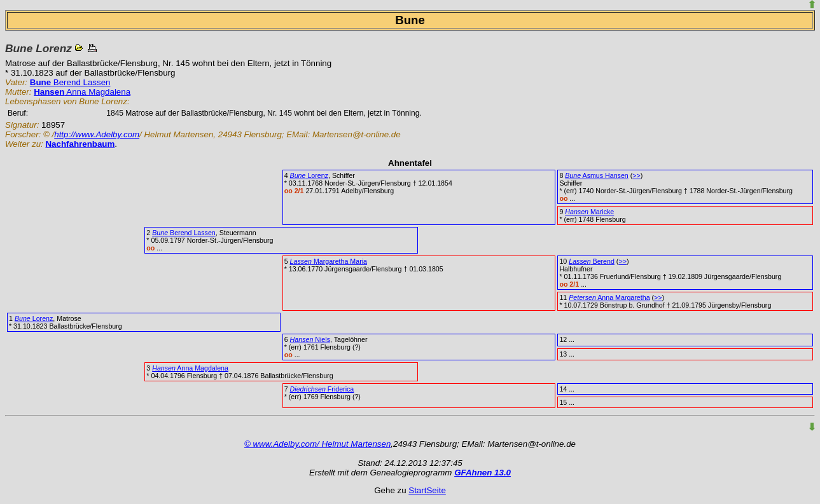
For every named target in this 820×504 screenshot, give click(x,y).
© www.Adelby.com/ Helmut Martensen (317, 444)
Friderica (322, 389)
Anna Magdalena (82, 92)
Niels (310, 339)
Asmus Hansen (597, 175)
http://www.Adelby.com (97, 134)
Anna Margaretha (609, 297)
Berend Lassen (70, 82)
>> (636, 175)
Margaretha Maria (329, 261)
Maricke (589, 212)
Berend (592, 261)
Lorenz (309, 175)
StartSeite (427, 490)
